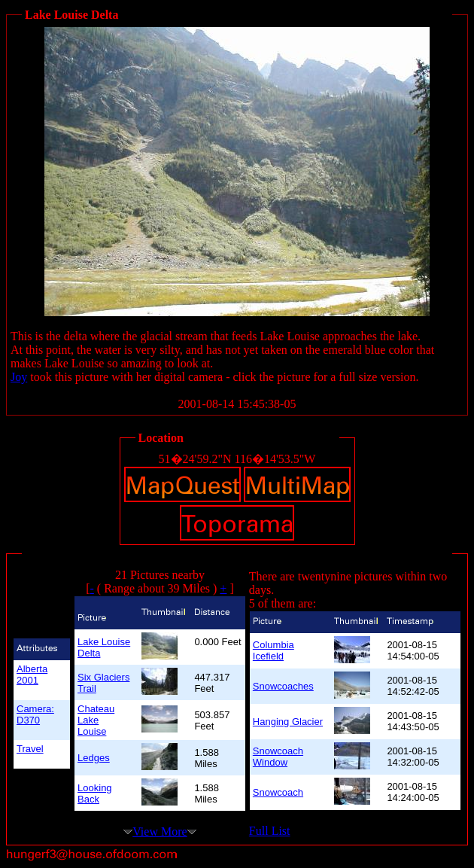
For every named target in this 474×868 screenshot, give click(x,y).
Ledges (94, 758)
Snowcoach (278, 792)
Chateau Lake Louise (96, 720)
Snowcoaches (283, 686)
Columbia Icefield (273, 650)
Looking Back (95, 793)
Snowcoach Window (278, 757)
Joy (19, 377)
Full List (270, 831)
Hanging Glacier (288, 722)
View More (160, 831)
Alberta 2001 (32, 675)
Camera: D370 (35, 714)
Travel (30, 749)
